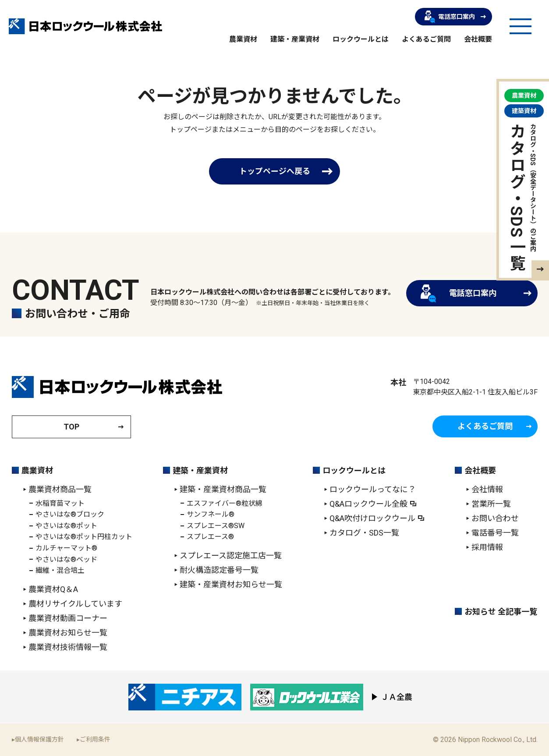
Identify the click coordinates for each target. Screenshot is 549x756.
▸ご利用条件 (94, 739)
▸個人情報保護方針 (38, 739)
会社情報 (487, 489)
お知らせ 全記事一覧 (501, 612)
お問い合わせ (495, 518)
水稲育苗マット (60, 503)
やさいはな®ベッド (66, 559)
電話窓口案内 (450, 17)
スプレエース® (210, 537)
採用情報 (487, 547)
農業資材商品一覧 (60, 489)
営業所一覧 (491, 504)
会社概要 (478, 39)
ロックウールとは (361, 39)
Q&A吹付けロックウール (372, 518)
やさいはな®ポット (66, 526)
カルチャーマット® (66, 548)
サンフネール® (211, 514)
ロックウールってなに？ (373, 489)
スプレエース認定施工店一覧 (231, 555)
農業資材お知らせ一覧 (68, 633)
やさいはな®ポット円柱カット (84, 537)
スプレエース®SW (216, 526)
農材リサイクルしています (75, 604)
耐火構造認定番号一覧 (219, 570)
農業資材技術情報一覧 (68, 647)
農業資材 (243, 39)
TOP (71, 427)
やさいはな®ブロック (70, 514)
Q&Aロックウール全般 (368, 504)
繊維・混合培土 (60, 570)
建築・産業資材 (295, 39)
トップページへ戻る (275, 171)
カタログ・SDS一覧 (364, 533)
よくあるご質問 (426, 39)
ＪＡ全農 (397, 697)
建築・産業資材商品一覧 (223, 489)
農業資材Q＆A (53, 589)
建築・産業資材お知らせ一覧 (231, 584)
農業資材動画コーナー (68, 618)
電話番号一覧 (495, 533)
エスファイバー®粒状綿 (225, 503)
